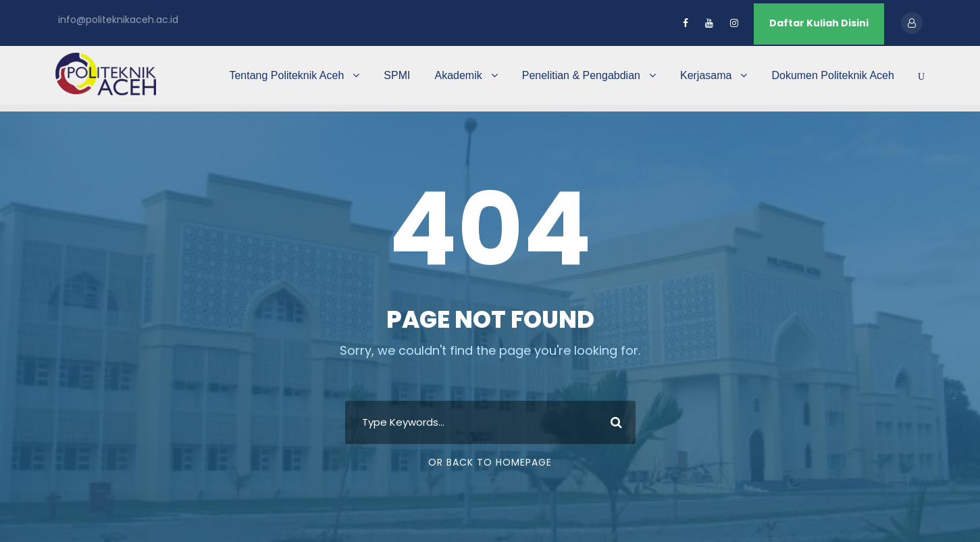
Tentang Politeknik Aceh (286, 75)
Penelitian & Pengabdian (581, 75)
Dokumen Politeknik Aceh (832, 75)
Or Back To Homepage (490, 462)
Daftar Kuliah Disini (819, 23)
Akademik (458, 75)
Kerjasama (706, 75)
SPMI (397, 75)
